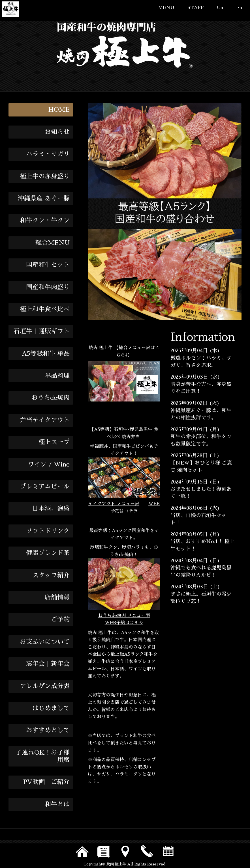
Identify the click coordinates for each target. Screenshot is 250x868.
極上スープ (54, 442)
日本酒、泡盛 (51, 509)
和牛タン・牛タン (45, 221)
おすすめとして (48, 730)
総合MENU (53, 243)
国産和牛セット (48, 265)
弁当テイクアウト (45, 420)
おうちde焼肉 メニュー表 (124, 616)
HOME (59, 110)
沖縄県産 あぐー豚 (44, 198)
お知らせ (57, 132)
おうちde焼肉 (51, 398)
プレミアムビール (45, 487)
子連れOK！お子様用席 (43, 756)
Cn (220, 8)
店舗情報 (57, 597)
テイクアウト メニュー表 (114, 504)
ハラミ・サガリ (48, 154)
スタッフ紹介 (51, 575)
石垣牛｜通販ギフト (42, 331)
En (239, 8)
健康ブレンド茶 (48, 553)
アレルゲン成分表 (45, 686)
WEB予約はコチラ (124, 623)
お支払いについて (45, 642)
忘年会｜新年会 (48, 664)
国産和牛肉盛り (48, 287)
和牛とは (57, 804)
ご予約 (60, 619)
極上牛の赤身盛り (45, 176)
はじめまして (51, 708)
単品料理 (57, 376)
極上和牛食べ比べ (45, 309)
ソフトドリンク (48, 531)
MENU (166, 8)
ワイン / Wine (49, 465)
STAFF (196, 8)
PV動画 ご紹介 (46, 782)
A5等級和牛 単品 (46, 354)
